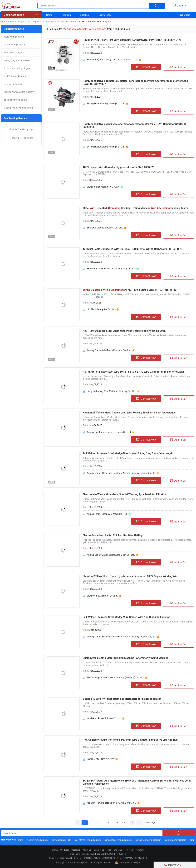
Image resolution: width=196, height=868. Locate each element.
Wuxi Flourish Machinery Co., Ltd (103, 187)
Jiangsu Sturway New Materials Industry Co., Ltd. (111, 391)
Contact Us (99, 850)
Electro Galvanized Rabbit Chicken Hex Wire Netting (113, 535)
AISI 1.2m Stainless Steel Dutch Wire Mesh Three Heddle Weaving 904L (124, 331)
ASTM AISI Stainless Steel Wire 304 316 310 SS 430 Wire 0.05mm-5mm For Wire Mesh (133, 372)
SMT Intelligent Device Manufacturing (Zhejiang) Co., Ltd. (115, 678)
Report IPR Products (21, 138)
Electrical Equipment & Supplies (25, 22)
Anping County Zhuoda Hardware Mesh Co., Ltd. (111, 555)
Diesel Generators (66, 22)
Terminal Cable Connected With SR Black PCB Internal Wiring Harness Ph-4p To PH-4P (133, 249)
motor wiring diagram (15, 45)
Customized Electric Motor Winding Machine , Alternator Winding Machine (126, 658)
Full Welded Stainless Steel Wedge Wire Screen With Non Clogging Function (126, 617)
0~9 (145, 858)
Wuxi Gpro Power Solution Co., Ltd (104, 718)
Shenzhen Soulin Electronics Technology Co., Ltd (111, 269)
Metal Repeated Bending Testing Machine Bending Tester (135, 208)
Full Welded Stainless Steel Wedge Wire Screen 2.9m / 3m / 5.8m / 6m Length (128, 453)
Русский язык (88, 854)
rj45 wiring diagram (14, 84)
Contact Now (146, 67)
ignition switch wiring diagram (19, 92)
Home (49, 15)
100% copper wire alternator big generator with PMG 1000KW (118, 167)
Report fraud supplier (21, 130)
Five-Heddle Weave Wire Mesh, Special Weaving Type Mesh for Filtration (125, 494)
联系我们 (140, 850)
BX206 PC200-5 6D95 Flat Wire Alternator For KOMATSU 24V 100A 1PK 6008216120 (132, 40)
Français (74, 854)
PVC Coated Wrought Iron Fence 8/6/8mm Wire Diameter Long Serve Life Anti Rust (131, 740)
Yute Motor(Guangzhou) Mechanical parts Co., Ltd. (112, 60)
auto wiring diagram (14, 52)
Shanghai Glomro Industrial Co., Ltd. (105, 228)
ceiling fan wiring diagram (150, 840)
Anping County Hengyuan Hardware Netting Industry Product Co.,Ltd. (121, 473)
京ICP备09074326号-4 (127, 863)
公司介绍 (129, 850)
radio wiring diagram (14, 37)
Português (121, 854)
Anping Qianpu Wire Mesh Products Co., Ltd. (109, 350)
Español (101, 854)
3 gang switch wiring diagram (19, 108)
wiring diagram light (63, 840)
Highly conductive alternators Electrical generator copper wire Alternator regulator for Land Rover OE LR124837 (135, 82)
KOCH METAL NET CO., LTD (101, 759)
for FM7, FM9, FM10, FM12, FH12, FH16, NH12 (130, 290)
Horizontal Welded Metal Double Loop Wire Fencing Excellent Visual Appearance (129, 413)
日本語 (110, 854)
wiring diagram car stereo (17, 60)
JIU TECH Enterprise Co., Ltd (101, 309)
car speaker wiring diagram (120, 840)
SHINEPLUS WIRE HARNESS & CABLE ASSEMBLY (112, 803)
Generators (49, 22)
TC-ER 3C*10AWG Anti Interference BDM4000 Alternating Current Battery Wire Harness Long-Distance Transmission (137, 782)
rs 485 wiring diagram (15, 76)
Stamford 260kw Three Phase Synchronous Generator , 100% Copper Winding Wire (130, 576)
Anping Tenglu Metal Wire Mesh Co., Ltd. (107, 514)
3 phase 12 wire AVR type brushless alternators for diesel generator (122, 699)
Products (66, 15)
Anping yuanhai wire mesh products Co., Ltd (109, 432)
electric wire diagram (39, 840)
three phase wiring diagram (18, 68)
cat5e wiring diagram (177, 840)
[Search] (160, 822)
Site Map (118, 850)
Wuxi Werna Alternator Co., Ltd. (102, 596)
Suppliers (85, 15)
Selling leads (105, 15)
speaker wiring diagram (16, 100)
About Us (87, 850)
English (185, 15)
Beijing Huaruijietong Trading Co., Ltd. (106, 104)
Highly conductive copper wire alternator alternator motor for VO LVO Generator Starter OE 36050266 (135, 126)
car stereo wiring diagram (89, 840)
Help (109, 850)
